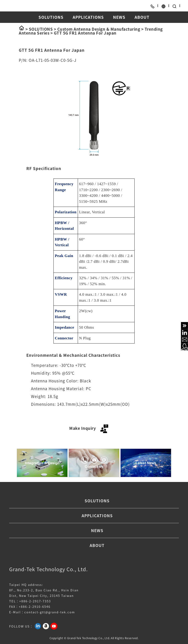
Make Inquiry (89, 428)
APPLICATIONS (88, 17)
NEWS (119, 17)
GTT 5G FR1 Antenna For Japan (85, 33)
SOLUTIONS (51, 17)
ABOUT (142, 17)
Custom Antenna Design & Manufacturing (99, 29)
